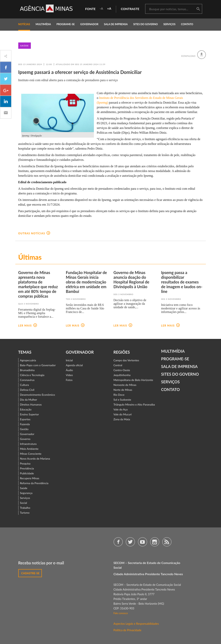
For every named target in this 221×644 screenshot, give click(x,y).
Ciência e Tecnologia (32, 375)
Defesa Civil (27, 390)
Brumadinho (27, 370)
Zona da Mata (122, 419)
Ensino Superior (29, 414)
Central (118, 365)
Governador (27, 434)
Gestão (24, 429)
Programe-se (175, 359)
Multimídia (173, 351)
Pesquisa (25, 463)
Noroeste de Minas (125, 385)
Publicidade (27, 473)
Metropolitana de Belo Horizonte (133, 380)
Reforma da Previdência (34, 483)
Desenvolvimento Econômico (38, 395)
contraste (130, 9)
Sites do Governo (145, 24)
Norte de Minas (123, 390)
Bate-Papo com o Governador (38, 365)
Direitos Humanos (31, 404)
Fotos (69, 380)
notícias (24, 24)
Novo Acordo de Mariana (35, 459)
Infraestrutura (28, 444)
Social (24, 503)
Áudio (69, 370)
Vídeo (69, 375)
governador (89, 24)
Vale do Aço (121, 409)
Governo (25, 439)
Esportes (25, 419)
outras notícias (34, 233)
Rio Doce (119, 395)
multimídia (43, 24)
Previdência (27, 468)
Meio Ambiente (29, 449)
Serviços (169, 24)
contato (187, 24)
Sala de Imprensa (116, 24)
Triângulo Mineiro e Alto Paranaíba (134, 404)
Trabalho (25, 508)
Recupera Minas (30, 478)
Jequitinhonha (122, 375)
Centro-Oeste (122, 370)
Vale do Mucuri (123, 414)
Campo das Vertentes (126, 360)
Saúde (25, 46)
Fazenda (25, 424)
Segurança (26, 493)
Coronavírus (27, 380)
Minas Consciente (31, 454)
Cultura (24, 385)
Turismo (25, 513)
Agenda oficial (74, 365)
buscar (198, 9)
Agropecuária (28, 360)
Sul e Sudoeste (122, 400)
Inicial (69, 360)
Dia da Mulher (29, 400)
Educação (26, 409)
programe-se (66, 24)
